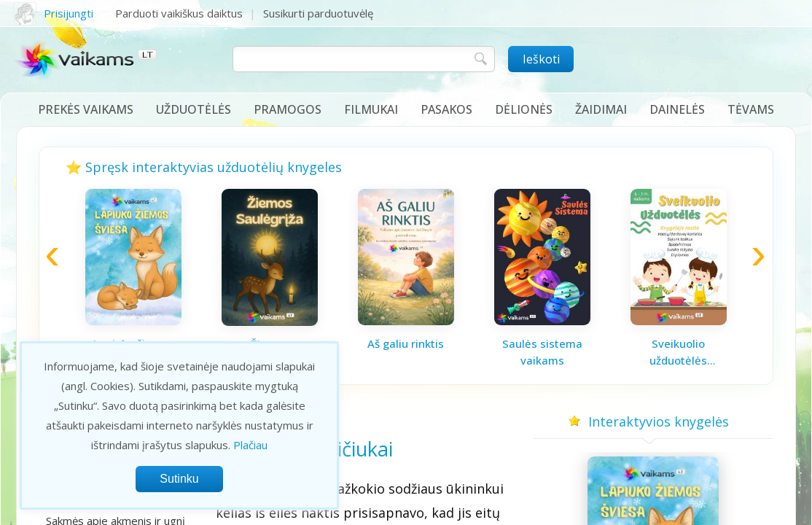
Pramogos (288, 109)
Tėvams (751, 109)
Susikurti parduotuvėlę (318, 13)
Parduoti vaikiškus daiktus (179, 13)
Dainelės (677, 109)
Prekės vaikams (86, 109)
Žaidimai (601, 109)
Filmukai (371, 109)
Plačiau (250, 445)
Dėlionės (524, 109)
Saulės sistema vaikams (542, 352)
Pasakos (446, 109)
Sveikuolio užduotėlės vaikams (678, 352)
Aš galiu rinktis (406, 343)
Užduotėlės (194, 109)
